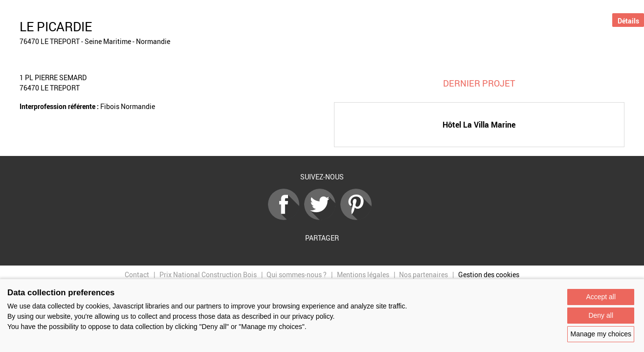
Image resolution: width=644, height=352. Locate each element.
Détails (628, 21)
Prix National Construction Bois (208, 275)
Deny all (601, 315)
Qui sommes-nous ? (297, 275)
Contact (137, 275)
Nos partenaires (423, 275)
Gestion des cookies (489, 275)
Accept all (601, 297)
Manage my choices (601, 334)
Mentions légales (363, 275)
